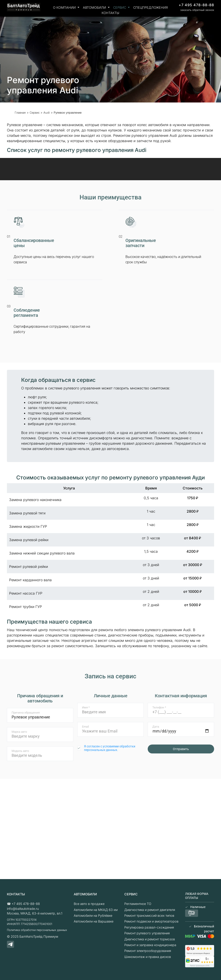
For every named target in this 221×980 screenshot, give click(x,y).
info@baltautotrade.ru (23, 909)
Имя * (86, 707)
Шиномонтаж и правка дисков (148, 957)
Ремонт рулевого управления (147, 933)
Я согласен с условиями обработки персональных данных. (110, 748)
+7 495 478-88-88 (196, 5)
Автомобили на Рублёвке (93, 916)
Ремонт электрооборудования (148, 951)
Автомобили (95, 7)
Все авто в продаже (89, 904)
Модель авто (20, 751)
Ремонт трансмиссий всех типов (149, 916)
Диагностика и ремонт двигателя (150, 910)
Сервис (120, 7)
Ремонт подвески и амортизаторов (151, 921)
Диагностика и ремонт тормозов (150, 939)
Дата (156, 727)
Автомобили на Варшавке (94, 921)
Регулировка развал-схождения (149, 927)
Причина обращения (26, 713)
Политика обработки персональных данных (37, 930)
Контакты (110, 13)
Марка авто (19, 732)
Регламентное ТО (138, 904)
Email (85, 727)
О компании (65, 7)
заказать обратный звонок (197, 10)
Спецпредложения (150, 7)
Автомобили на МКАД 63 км (96, 910)
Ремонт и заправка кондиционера (150, 945)
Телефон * (159, 707)
